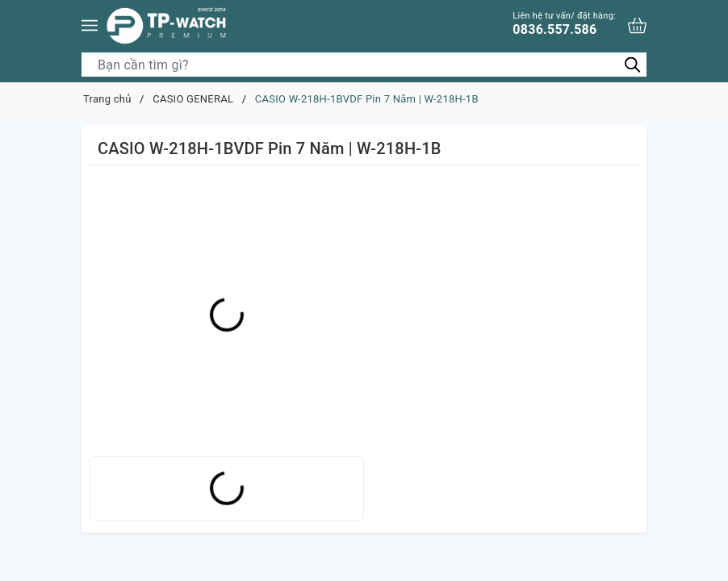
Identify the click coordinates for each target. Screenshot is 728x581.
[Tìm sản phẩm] (364, 65)
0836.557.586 (564, 24)
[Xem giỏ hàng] (637, 25)
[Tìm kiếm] (632, 64)
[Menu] (90, 25)
